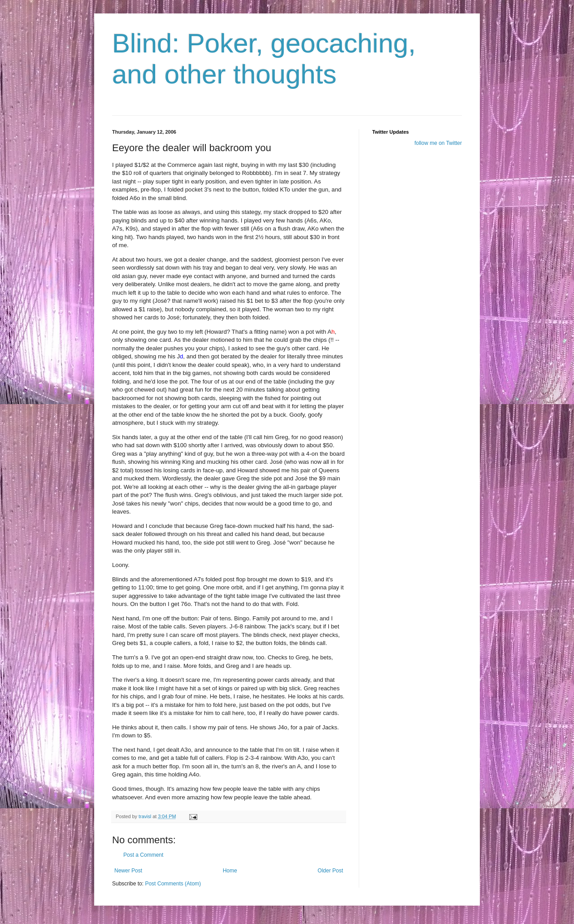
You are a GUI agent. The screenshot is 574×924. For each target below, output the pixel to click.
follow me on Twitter (438, 143)
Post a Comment (143, 855)
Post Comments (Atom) (173, 884)
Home (230, 871)
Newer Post (128, 871)
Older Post (330, 871)
